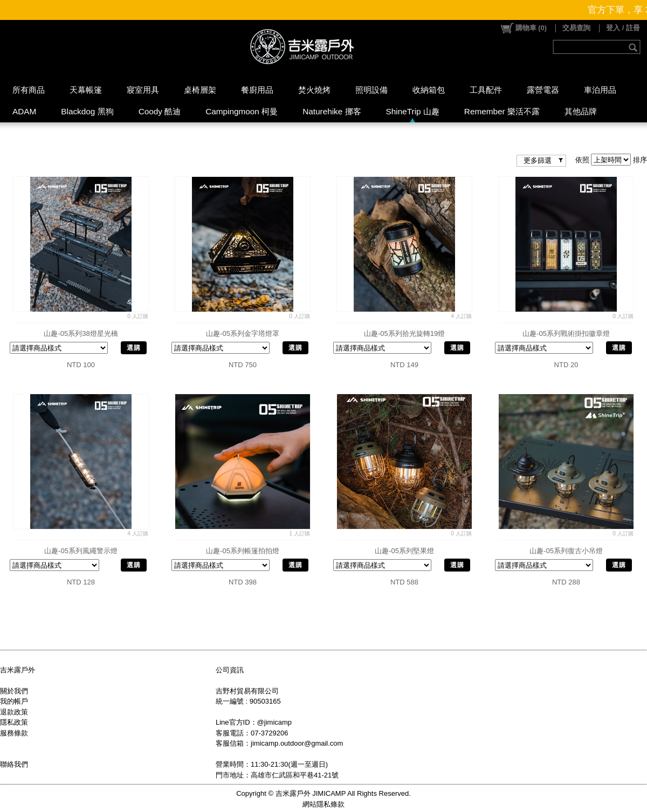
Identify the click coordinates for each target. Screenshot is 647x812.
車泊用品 (600, 90)
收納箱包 (429, 90)
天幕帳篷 (86, 90)
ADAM (24, 111)
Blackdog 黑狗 (87, 111)
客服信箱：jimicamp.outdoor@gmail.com (279, 743)
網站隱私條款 (323, 804)
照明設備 (371, 90)
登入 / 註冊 (623, 28)
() (523, 28)
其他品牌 (581, 111)
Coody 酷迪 (160, 111)
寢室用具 (143, 90)
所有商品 (29, 90)
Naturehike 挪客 (332, 111)
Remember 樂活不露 (502, 111)
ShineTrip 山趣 (413, 111)
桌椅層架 (200, 90)
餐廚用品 (257, 90)
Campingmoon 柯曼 (242, 111)
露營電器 (543, 90)
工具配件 (486, 90)
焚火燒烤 (314, 90)
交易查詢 (576, 28)
